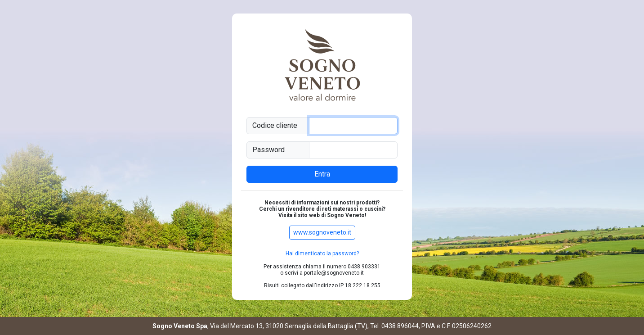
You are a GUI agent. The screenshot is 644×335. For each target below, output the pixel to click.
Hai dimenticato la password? (322, 254)
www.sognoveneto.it (322, 232)
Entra (322, 174)
